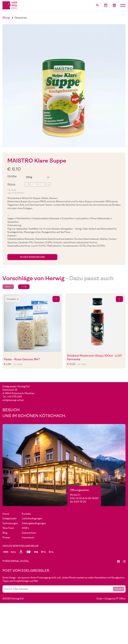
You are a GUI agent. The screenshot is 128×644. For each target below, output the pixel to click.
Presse (6, 537)
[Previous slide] (8, 287)
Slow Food (8, 528)
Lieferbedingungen (32, 518)
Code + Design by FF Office (111, 599)
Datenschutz (29, 533)
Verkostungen (10, 523)
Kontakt (26, 514)
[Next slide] (24, 287)
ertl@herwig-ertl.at (13, 400)
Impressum (28, 537)
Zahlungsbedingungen (34, 523)
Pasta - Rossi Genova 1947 (22, 359)
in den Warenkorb (32, 257)
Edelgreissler (10, 518)
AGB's (25, 528)
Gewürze (21, 18)
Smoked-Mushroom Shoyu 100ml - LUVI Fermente (94, 357)
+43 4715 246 (14, 397)
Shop (6, 18)
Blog (5, 533)
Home (6, 514)
